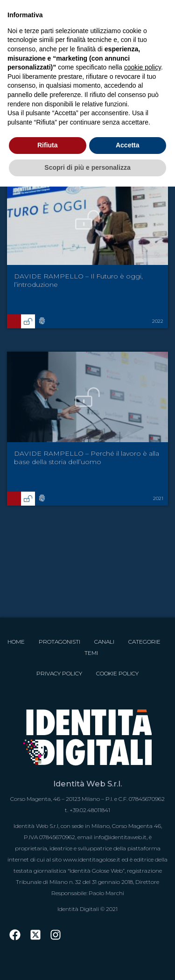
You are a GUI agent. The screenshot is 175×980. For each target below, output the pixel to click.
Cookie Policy (117, 673)
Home (16, 642)
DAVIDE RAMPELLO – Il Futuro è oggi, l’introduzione (78, 280)
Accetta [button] (128, 145)
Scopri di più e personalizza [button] (87, 167)
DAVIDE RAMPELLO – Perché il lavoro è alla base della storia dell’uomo (87, 458)
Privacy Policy (59, 673)
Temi (91, 653)
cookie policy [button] (143, 67)
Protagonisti (59, 642)
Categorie (144, 642)
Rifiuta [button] (48, 145)
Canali (104, 642)
